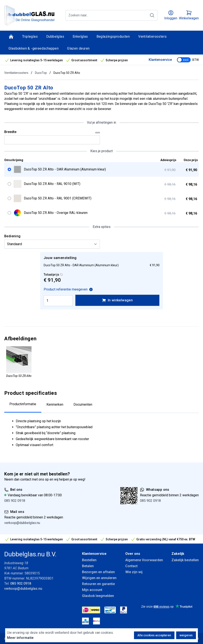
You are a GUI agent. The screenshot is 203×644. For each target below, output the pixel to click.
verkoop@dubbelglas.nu (22, 523)
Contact (131, 566)
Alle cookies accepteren (154, 635)
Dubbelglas (55, 36)
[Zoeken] (152, 15)
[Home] (11, 37)
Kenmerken (55, 404)
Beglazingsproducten (113, 36)
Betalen (88, 566)
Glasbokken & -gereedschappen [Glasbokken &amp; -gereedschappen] (34, 48)
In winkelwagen (117, 300)
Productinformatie (23, 404)
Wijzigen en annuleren (99, 578)
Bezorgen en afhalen (98, 572)
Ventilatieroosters (152, 36)
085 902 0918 (15, 501)
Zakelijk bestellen (185, 560)
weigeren (186, 635)
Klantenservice (160, 60)
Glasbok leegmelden (98, 596)
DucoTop (41, 73)
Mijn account (92, 590)
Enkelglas (80, 36)
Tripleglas (30, 36)
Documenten (83, 404)
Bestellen (89, 560)
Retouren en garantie (98, 584)
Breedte (52, 132)
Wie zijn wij (134, 572)
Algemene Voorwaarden (144, 560)
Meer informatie (20, 638)
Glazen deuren (78, 48)
